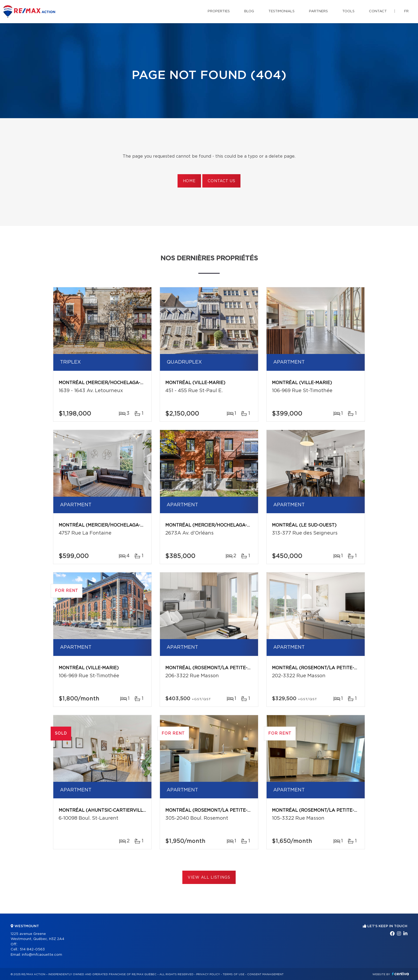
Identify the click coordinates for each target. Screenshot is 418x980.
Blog (249, 11)
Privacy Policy (208, 974)
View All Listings (209, 878)
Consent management (265, 974)
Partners (318, 11)
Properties (219, 11)
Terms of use (234, 974)
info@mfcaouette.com (42, 955)
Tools (348, 11)
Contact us (221, 181)
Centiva (400, 974)
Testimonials (282, 11)
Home (189, 181)
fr (406, 11)
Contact (378, 11)
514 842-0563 (32, 949)
